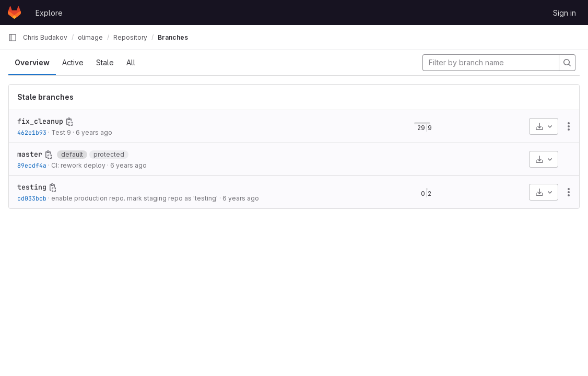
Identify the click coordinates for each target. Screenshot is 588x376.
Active (73, 62)
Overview (32, 62)
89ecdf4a (32, 165)
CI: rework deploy (78, 165)
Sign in (565, 13)
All (131, 62)
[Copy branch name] (69, 122)
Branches (173, 37)
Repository (130, 37)
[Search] (567, 63)
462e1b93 (32, 132)
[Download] (544, 126)
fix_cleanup (40, 121)
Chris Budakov (45, 37)
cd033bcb (32, 198)
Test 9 (61, 132)
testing (32, 187)
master (30, 154)
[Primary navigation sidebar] (13, 38)
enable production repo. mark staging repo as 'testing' (134, 198)
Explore (49, 13)
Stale (105, 62)
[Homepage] (14, 13)
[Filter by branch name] (491, 63)
